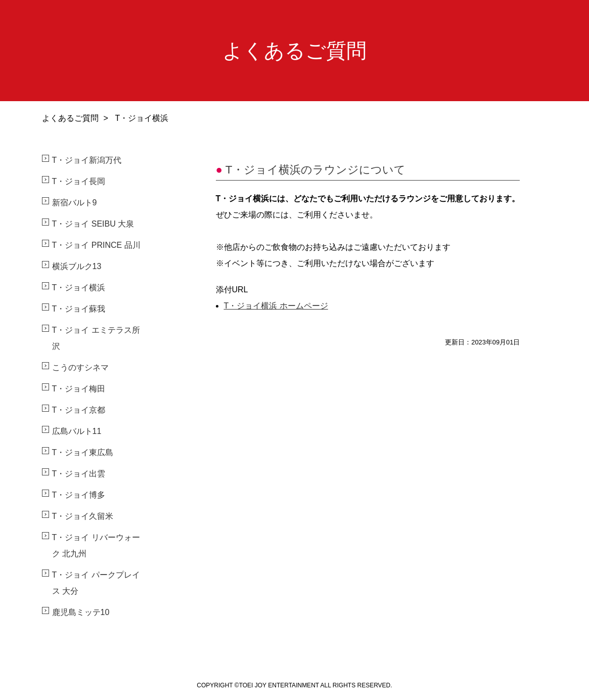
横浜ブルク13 (77, 266)
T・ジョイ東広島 (83, 452)
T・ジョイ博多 (79, 495)
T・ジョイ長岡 (79, 181)
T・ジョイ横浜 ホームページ (276, 306)
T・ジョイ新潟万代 (87, 160)
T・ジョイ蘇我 (79, 309)
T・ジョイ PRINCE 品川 (96, 245)
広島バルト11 (77, 431)
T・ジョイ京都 (79, 410)
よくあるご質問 (70, 118)
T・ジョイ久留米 (83, 516)
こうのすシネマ (80, 367)
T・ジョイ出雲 (79, 474)
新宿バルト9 (75, 203)
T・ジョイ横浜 (79, 288)
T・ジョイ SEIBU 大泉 (93, 224)
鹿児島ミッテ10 (81, 612)
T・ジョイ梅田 (79, 389)
